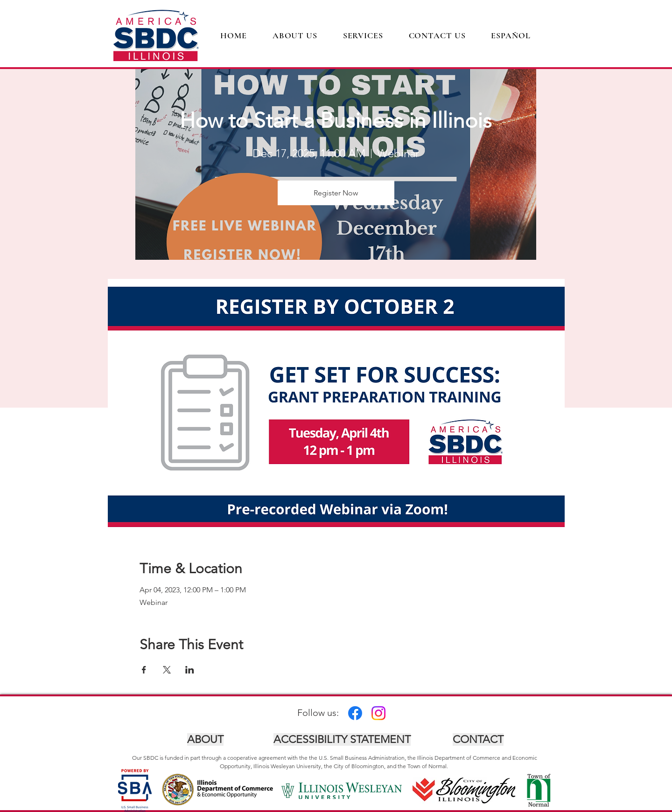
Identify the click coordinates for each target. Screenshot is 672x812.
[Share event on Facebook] (144, 670)
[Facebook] (355, 713)
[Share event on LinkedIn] (190, 670)
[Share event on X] (167, 670)
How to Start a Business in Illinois (336, 120)
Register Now (336, 193)
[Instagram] (378, 713)
